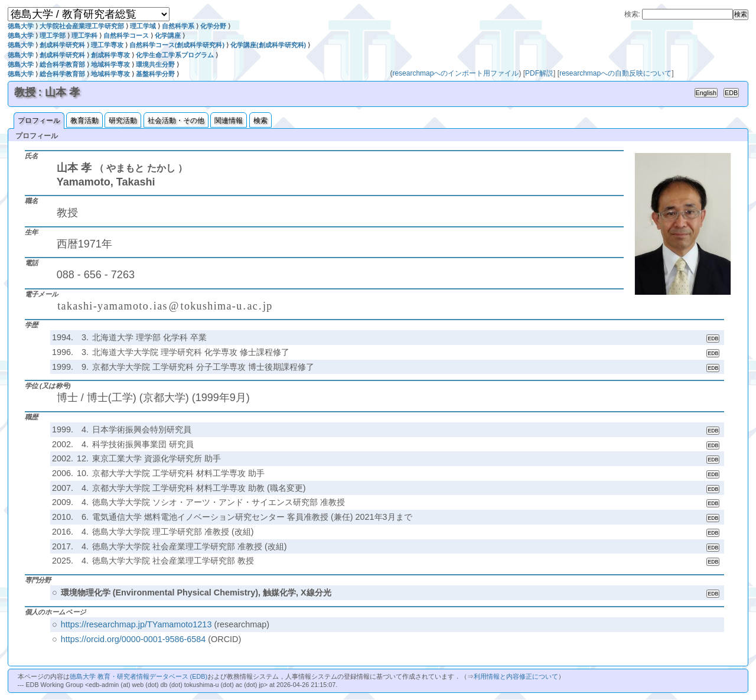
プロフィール (39, 121)
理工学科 (84, 35)
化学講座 (168, 35)
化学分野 (213, 26)
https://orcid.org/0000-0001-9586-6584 (133, 639)
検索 (260, 121)
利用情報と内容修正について (516, 676)
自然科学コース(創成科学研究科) (177, 45)
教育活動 (84, 121)
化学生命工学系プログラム (175, 55)
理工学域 (143, 26)
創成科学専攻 (110, 55)
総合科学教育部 (62, 64)
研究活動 (123, 121)
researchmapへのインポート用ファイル (455, 73)
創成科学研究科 (62, 45)
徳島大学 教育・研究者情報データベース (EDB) (139, 676)
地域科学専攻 (110, 64)
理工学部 (53, 35)
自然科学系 (178, 26)
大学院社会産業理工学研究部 (82, 26)
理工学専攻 (107, 45)
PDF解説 (539, 73)
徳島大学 (21, 26)
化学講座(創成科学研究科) (268, 45)
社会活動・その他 (176, 121)
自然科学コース (126, 35)
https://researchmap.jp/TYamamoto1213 (136, 624)
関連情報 (229, 121)
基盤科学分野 (155, 74)
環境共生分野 (155, 64)
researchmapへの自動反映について (615, 73)
